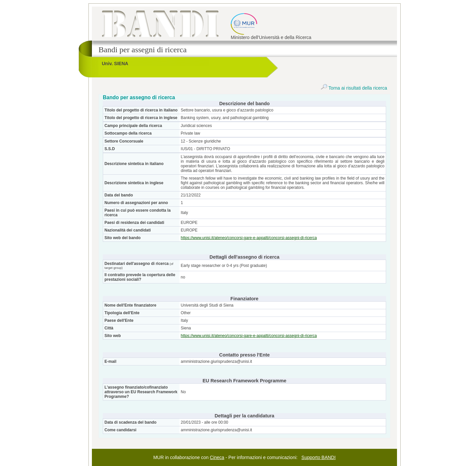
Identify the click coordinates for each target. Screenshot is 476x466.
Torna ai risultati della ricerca (354, 88)
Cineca (217, 457)
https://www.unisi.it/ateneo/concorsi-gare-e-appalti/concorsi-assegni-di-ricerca (249, 238)
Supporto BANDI (319, 457)
